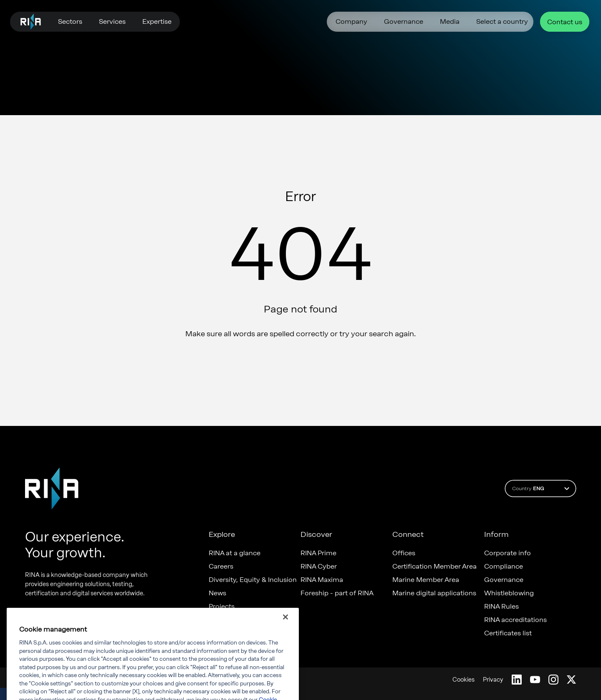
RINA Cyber (319, 567)
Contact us (565, 22)
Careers (221, 567)
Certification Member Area (434, 567)
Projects (222, 607)
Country (542, 488)
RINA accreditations (515, 620)
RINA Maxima (322, 580)
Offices (404, 553)
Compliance (504, 567)
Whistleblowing (509, 593)
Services (112, 21)
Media (450, 21)
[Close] (285, 625)
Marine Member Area (426, 580)
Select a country (502, 21)
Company (351, 21)
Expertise (157, 21)
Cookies (463, 680)
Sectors (70, 21)
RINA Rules (501, 607)
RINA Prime (318, 553)
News (217, 593)
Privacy (493, 680)
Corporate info (508, 553)
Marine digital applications (434, 593)
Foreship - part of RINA (337, 593)
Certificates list (508, 633)
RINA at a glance (235, 553)
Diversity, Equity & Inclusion (253, 580)
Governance (404, 21)
